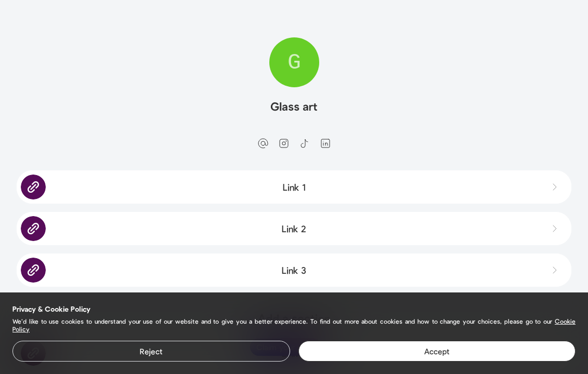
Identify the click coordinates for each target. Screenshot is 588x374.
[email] (263, 143)
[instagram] (284, 143)
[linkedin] (325, 143)
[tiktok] (305, 143)
